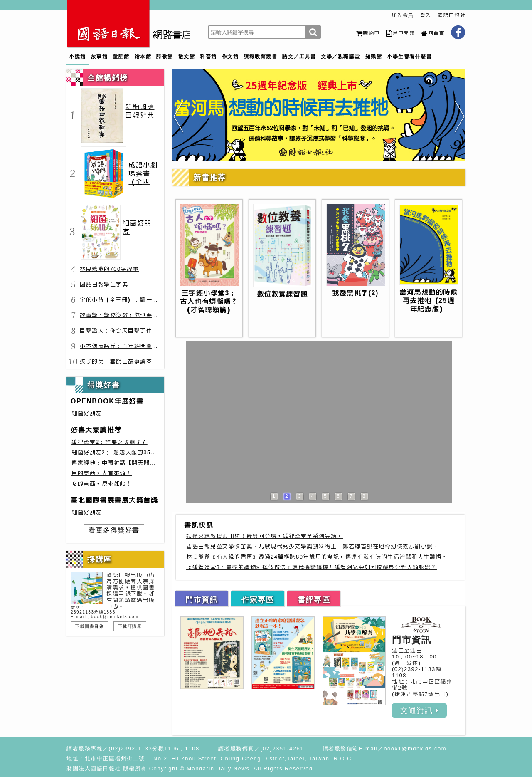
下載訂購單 (130, 626)
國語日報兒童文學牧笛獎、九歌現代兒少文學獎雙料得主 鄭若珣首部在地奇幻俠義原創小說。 (313, 546)
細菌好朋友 (87, 413)
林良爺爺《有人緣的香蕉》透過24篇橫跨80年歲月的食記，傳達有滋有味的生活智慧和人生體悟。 (317, 557)
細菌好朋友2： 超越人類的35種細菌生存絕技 (132, 452)
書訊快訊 (199, 525)
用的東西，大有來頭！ (102, 473)
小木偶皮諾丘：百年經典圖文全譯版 (128, 346)
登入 (426, 15)
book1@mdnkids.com (415, 749)
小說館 (78, 57)
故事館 (100, 57)
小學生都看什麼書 (409, 57)
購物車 (368, 33)
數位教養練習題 (282, 294)
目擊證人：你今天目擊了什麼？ (122, 330)
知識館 (374, 57)
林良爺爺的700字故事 (109, 269)
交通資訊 (419, 710)
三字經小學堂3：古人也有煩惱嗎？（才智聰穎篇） (209, 301)
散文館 (187, 57)
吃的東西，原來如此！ (102, 484)
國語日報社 (452, 15)
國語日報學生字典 (104, 284)
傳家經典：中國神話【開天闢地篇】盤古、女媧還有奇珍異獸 (153, 463)
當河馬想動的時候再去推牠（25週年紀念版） (429, 301)
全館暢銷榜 (108, 78)
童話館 (121, 57)
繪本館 (143, 57)
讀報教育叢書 (260, 57)
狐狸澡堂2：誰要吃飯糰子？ (110, 442)
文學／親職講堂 (341, 57)
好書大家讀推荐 (96, 430)
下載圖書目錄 (90, 626)
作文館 (230, 57)
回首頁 (433, 33)
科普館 (208, 57)
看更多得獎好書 (114, 530)
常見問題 (401, 33)
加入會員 (403, 15)
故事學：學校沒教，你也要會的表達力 (131, 315)
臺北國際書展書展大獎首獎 (114, 500)
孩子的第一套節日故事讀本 (116, 361)
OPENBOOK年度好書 (107, 401)
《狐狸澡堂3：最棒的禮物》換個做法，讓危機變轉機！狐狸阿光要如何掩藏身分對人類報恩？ (312, 567)
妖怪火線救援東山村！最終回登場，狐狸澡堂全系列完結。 (265, 536)
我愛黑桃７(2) (355, 293)
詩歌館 (165, 57)
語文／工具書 (299, 57)
